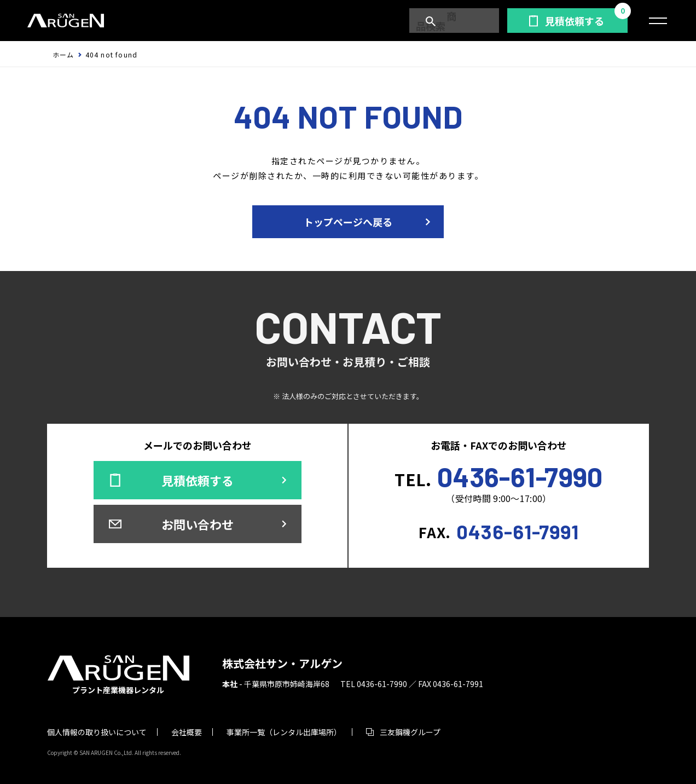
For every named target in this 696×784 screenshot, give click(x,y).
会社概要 (187, 732)
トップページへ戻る (348, 222)
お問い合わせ (198, 524)
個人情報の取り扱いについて (97, 732)
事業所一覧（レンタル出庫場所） (284, 732)
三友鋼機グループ (410, 732)
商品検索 (459, 21)
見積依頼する (575, 21)
